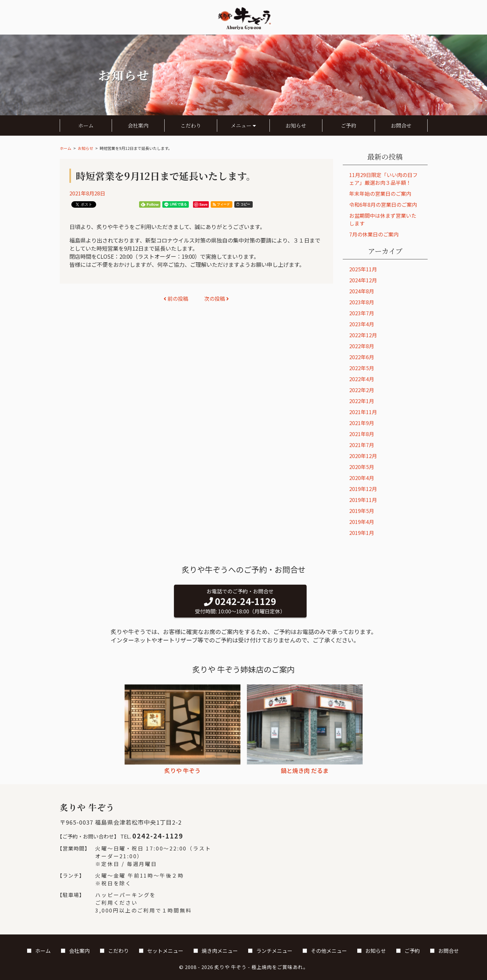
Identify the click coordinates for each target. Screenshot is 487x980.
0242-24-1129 (158, 836)
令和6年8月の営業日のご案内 (383, 204)
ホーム (86, 125)
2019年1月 (362, 533)
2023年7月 (362, 313)
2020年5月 (362, 467)
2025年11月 (363, 269)
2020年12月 (363, 456)
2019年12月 (363, 489)
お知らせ (296, 125)
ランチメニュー (274, 951)
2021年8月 (362, 434)
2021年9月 (362, 423)
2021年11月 (363, 412)
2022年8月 (362, 346)
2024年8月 (362, 291)
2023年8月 (362, 302)
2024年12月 (363, 280)
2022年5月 (362, 368)
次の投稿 (217, 298)
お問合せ (401, 125)
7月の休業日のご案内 (374, 234)
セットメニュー (165, 951)
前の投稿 (176, 298)
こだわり (191, 125)
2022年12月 (363, 335)
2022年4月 (362, 379)
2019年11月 (363, 500)
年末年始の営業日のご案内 (380, 193)
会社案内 (138, 125)
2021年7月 (362, 445)
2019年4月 (362, 522)
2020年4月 (362, 478)
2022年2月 (362, 390)
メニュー (243, 125)
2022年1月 (362, 401)
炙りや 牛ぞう (230, 967)
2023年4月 (362, 324)
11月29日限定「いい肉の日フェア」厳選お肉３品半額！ (383, 179)
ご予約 (349, 125)
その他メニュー (329, 951)
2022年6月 (362, 357)
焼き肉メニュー (220, 951)
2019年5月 (362, 511)
